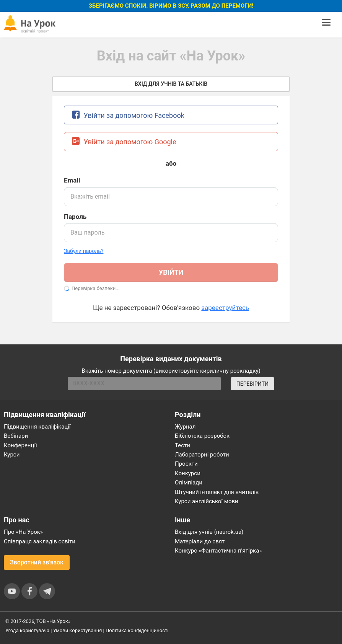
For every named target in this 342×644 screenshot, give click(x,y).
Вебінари (16, 436)
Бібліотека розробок (202, 436)
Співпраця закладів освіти (40, 541)
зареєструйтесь (225, 308)
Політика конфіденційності (137, 630)
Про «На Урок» (23, 532)
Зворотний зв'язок (37, 562)
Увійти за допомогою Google (124, 141)
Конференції (20, 445)
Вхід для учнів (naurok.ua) (209, 532)
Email (72, 180)
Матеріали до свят (200, 541)
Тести (182, 445)
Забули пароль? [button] (84, 251)
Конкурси (188, 473)
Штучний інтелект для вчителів (217, 492)
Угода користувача (27, 630)
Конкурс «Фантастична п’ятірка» (218, 551)
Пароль (75, 217)
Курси (12, 455)
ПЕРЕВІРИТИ (252, 384)
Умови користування (78, 630)
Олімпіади (189, 483)
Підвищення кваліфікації (37, 427)
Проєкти (186, 464)
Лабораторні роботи (202, 455)
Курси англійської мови (207, 501)
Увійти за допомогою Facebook (128, 115)
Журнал (185, 427)
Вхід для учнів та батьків (171, 84)
